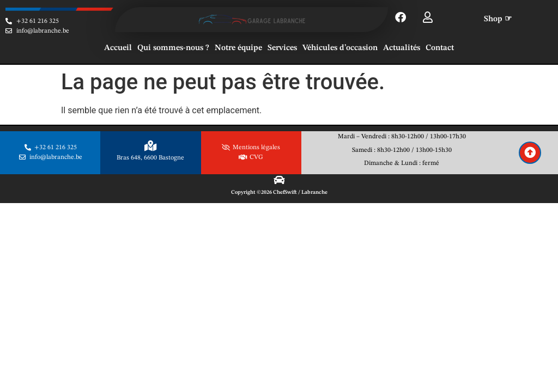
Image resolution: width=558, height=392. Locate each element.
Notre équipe (238, 48)
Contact (440, 48)
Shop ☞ (498, 19)
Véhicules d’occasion (340, 48)
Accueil (118, 48)
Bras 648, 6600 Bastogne (150, 158)
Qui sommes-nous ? (173, 48)
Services (282, 48)
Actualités (402, 48)
